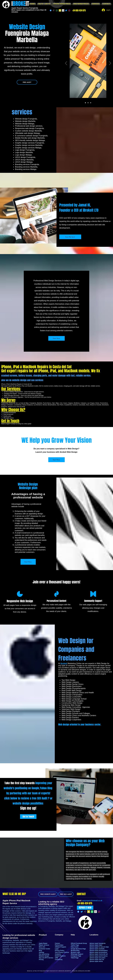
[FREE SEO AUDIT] (66, 894)
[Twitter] (66, 10)
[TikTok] (54, 10)
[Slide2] (88, 103)
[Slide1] (85, 103)
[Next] (110, 63)
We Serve (8, 400)
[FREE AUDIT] (27, 82)
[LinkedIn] (73, 758)
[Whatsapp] (57, 10)
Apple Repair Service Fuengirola (25, 8)
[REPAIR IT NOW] (85, 908)
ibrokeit (64, 663)
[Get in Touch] (28, 817)
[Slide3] (91, 103)
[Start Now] (56, 338)
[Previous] (66, 63)
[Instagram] (69, 10)
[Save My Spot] (70, 237)
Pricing (41, 960)
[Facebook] (51, 10)
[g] (63, 10)
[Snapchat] (60, 10)
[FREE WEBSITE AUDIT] (48, 894)
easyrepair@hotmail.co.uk (92, 901)
